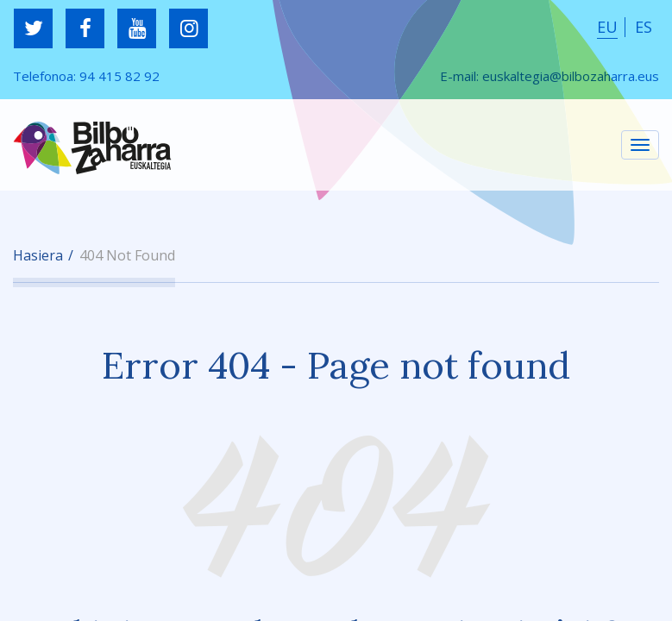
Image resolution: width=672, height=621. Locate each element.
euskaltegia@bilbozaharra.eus (571, 76)
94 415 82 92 (119, 76)
